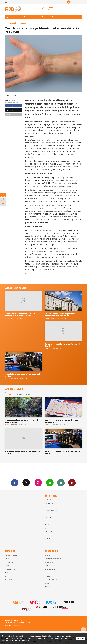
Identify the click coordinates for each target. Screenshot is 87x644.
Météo (7, 566)
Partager (10, 106)
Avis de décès (9, 580)
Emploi (7, 576)
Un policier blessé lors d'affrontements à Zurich (62, 345)
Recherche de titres (50, 507)
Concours (47, 542)
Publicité (47, 566)
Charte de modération (51, 580)
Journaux (18, 17)
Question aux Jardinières (52, 528)
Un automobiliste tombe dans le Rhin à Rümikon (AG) (22, 421)
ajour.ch (10, 17)
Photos (27, 17)
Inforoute (8, 573)
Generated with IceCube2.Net (25, 627)
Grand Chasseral (49, 514)
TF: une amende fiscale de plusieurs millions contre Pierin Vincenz (20, 315)
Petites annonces (10, 569)
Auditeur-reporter (73, 2)
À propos (47, 555)
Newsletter (48, 587)
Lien (9, 114)
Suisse (23, 23)
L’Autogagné (48, 531)
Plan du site (28, 622)
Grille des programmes (51, 510)
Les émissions (49, 500)
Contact (47, 583)
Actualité (14, 23)
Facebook (15, 483)
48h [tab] (10, 394)
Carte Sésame (49, 562)
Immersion (48, 517)
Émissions (35, 17)
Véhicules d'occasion (11, 555)
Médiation (48, 576)
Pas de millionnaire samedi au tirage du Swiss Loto (62, 421)
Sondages (47, 538)
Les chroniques (49, 503)
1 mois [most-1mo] (28, 394)
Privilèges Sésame (10, 562)
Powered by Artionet (11, 627)
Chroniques (46, 17)
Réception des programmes (53, 559)
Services (55, 17)
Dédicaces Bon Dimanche (52, 521)
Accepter (80, 638)
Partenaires (48, 573)
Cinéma (7, 559)
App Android (72, 483)
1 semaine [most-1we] (19, 394)
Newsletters (50, 483)
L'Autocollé (48, 535)
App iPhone (61, 483)
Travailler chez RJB (50, 569)
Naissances (48, 524)
